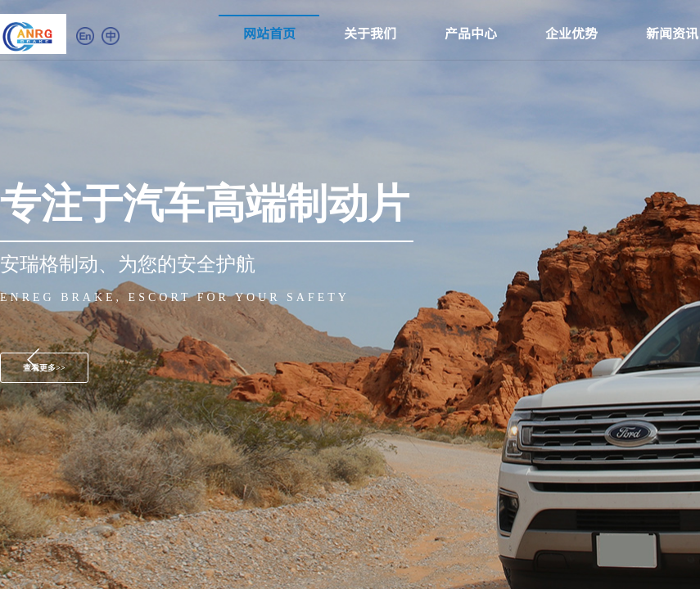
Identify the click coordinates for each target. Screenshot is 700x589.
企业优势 (571, 33)
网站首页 (269, 33)
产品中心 (471, 33)
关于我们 (370, 33)
